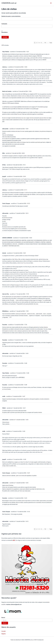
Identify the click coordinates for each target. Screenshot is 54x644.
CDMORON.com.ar (9, 3)
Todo (51, 43)
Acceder (4, 631)
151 (45, 43)
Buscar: (3, 618)
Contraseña (4, 24)
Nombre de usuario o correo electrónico (11, 16)
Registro (4, 634)
